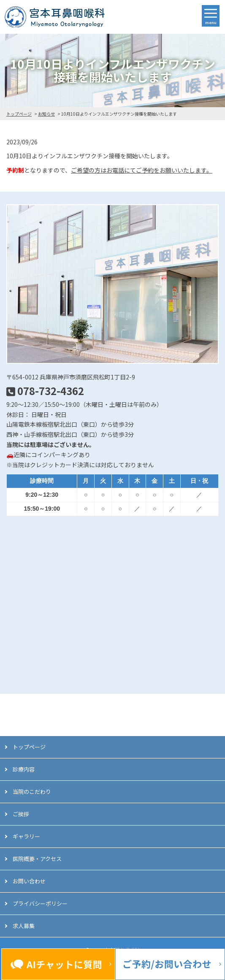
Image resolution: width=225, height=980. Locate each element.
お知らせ (46, 114)
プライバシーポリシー (40, 903)
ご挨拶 (21, 814)
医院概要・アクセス (37, 859)
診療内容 (24, 769)
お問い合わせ (29, 881)
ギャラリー (26, 836)
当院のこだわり (32, 792)
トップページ (19, 114)
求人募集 (24, 926)
